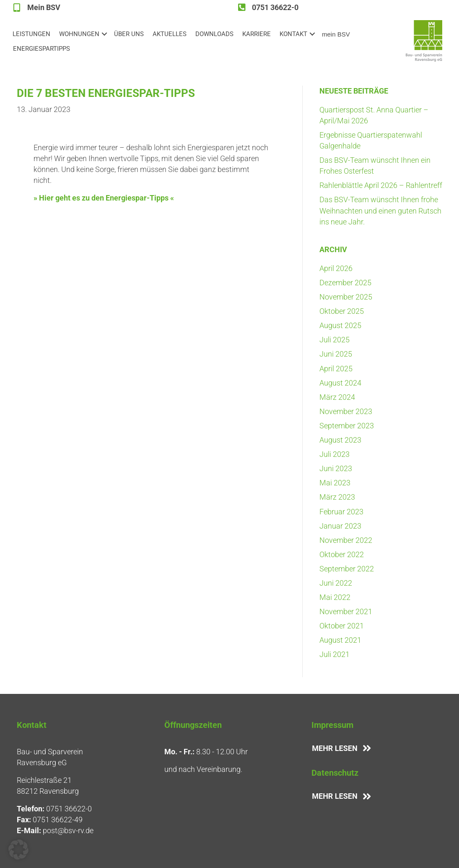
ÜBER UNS (129, 34)
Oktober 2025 (342, 311)
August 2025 (340, 325)
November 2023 (346, 411)
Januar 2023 (340, 526)
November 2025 (346, 297)
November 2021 (346, 611)
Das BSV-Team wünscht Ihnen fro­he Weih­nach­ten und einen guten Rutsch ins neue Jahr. (380, 210)
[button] (104, 34)
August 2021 (340, 640)
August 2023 (340, 440)
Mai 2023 (335, 483)
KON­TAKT (293, 34)
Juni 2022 (336, 583)
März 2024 (337, 397)
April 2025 (336, 369)
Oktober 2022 (342, 554)
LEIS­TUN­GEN (31, 34)
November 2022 (346, 540)
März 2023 (337, 497)
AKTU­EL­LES (170, 34)
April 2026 (336, 268)
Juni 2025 (336, 354)
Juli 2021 (335, 654)
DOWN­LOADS (214, 34)
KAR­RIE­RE (257, 34)
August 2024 (340, 383)
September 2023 (347, 426)
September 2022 (347, 569)
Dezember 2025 (345, 283)
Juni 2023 (336, 468)
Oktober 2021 (342, 626)
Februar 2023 (341, 512)
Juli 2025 (335, 340)
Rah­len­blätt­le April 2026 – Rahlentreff (381, 185)
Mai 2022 (335, 597)
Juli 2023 (335, 454)
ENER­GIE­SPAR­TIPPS (41, 49)
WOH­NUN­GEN (79, 34)
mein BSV (336, 34)
